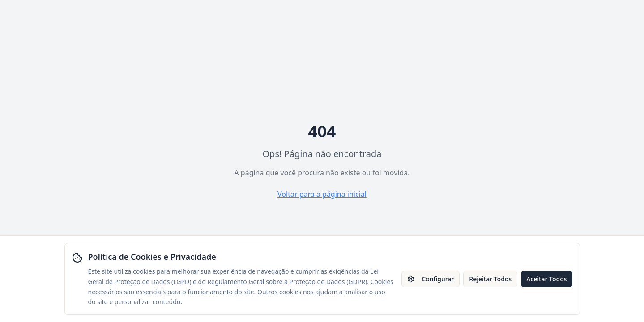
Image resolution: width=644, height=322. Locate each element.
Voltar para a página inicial (322, 194)
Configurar (431, 279)
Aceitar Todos (546, 279)
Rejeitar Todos (490, 279)
